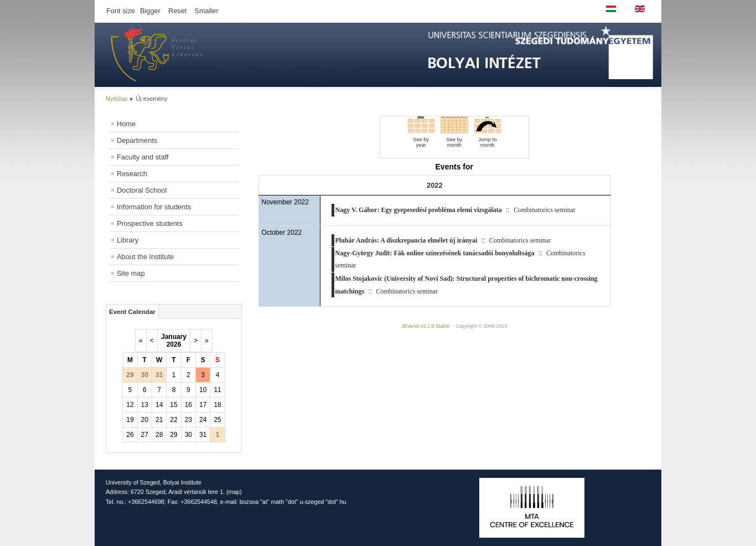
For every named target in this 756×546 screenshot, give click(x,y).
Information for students (154, 207)
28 (159, 435)
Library (128, 240)
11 (217, 390)
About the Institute (145, 257)
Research (132, 174)
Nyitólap (116, 99)
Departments (137, 140)
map (234, 492)
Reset (177, 11)
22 (174, 420)
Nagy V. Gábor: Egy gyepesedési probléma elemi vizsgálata (419, 210)
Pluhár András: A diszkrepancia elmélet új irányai (407, 240)
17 (203, 405)
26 (130, 435)
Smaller (206, 11)
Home (126, 124)
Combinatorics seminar (545, 210)
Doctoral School (142, 190)
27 (145, 435)
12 (130, 405)
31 (203, 435)
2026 (174, 344)
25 (217, 420)
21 (159, 420)
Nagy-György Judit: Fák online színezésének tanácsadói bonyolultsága (435, 253)
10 (203, 390)
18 (217, 405)
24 (203, 420)
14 (159, 405)
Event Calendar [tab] (132, 312)
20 (145, 420)
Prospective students (150, 223)
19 (130, 420)
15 (174, 405)
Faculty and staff (143, 157)
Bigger (150, 11)
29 (174, 435)
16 (188, 405)
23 (188, 420)
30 (188, 435)
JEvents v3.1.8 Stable (425, 326)
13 (145, 405)
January (174, 337)
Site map (131, 273)
